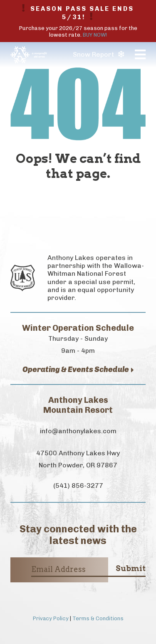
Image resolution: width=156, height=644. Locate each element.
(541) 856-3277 (78, 485)
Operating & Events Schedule (78, 370)
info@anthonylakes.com (78, 431)
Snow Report (98, 54)
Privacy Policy (51, 618)
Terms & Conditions (98, 618)
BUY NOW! (95, 35)
